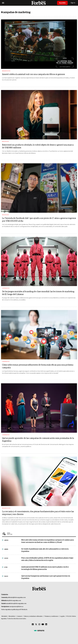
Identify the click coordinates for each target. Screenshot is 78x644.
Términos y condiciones (51, 616)
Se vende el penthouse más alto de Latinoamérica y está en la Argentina (45, 550)
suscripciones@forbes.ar (16, 607)
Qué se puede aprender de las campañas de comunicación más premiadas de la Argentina (38, 440)
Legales (62, 616)
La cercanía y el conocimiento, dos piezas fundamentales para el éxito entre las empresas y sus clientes (38, 513)
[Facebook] (33, 624)
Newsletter (12, 616)
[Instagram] (39, 624)
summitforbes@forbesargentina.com (16, 604)
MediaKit (4, 616)
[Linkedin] (46, 624)
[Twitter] (36, 624)
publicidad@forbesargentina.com (16, 598)
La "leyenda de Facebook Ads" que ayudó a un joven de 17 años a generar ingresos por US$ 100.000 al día (39, 220)
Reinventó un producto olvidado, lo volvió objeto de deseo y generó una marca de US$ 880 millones (38, 146)
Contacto (20, 616)
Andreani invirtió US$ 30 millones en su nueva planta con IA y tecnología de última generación (45, 568)
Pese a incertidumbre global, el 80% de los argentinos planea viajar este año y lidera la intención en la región (47, 559)
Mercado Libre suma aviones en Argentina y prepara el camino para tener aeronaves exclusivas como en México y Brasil (48, 541)
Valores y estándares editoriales (33, 616)
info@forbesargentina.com (14, 601)
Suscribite (62, 3)
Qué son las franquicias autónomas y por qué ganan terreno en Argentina (46, 577)
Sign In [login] (73, 3)
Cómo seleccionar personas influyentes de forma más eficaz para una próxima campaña (38, 366)
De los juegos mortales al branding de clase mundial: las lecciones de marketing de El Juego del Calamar (38, 293)
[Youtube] (43, 624)
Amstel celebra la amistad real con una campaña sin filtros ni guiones (33, 74)
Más (42, 534)
